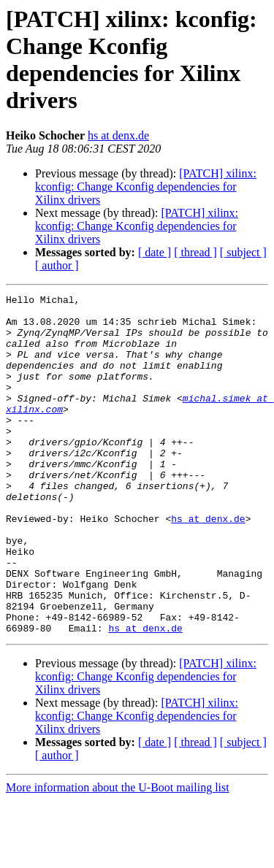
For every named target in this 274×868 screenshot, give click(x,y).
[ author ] (57, 265)
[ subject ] (243, 252)
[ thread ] (195, 252)
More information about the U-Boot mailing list (118, 855)
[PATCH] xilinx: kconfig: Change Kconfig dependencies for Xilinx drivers (146, 187)
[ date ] (155, 252)
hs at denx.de (118, 135)
